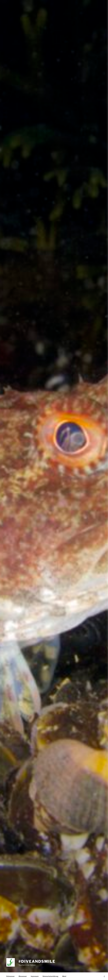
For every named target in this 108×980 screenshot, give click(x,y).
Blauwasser (23, 976)
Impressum (35, 976)
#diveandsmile (37, 961)
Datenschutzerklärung (50, 976)
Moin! (64, 976)
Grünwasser (10, 976)
